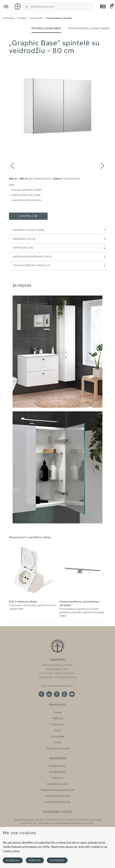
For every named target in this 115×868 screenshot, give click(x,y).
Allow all (13, 860)
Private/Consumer (46, 28)
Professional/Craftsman (89, 28)
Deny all (35, 860)
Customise (57, 860)
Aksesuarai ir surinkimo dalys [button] (59, 257)
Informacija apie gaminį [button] (59, 230)
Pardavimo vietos (59, 239)
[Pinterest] (57, 694)
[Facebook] (41, 694)
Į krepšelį (28, 216)
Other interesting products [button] (59, 265)
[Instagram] (64, 694)
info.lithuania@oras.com (57, 686)
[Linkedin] (49, 694)
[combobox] (62, 7)
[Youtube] (72, 694)
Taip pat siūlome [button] (59, 248)
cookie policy (11, 851)
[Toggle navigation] (6, 7)
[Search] (27, 7)
